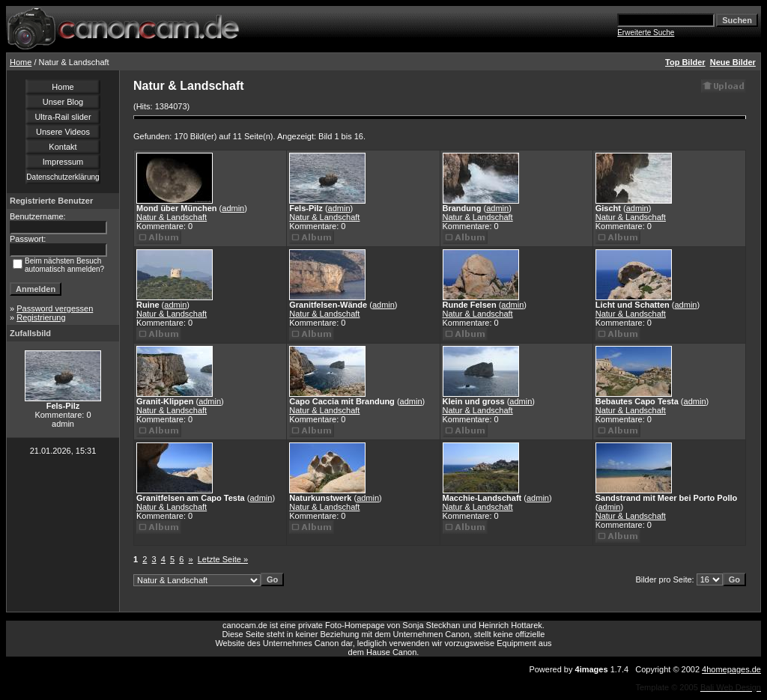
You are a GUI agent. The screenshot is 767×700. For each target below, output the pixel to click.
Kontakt (63, 147)
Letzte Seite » (223, 559)
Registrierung (41, 317)
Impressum (63, 162)
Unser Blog (63, 102)
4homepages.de (731, 669)
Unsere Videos (63, 132)
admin (233, 208)
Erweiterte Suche (646, 33)
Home (21, 62)
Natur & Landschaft (172, 217)
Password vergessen (55, 308)
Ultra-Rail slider (63, 117)
